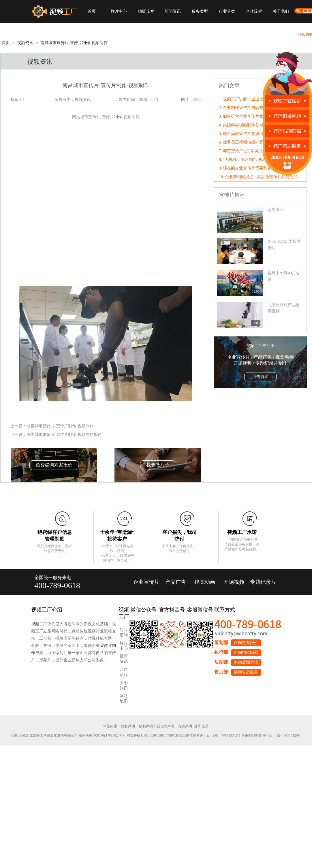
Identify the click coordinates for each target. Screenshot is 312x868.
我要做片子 (158, 465)
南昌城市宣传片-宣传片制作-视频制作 (74, 43)
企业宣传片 (146, 582)
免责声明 (185, 726)
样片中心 (119, 11)
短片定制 (124, 632)
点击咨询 (260, 377)
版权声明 (146, 726)
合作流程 (254, 11)
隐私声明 (128, 726)
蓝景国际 (276, 210)
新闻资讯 (173, 11)
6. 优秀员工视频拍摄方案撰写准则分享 (253, 142)
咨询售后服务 (246, 672)
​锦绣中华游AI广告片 (284, 276)
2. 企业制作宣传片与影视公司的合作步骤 (255, 108)
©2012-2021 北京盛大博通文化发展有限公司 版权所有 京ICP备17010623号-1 (68, 735)
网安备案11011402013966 (145, 735)
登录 (198, 726)
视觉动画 (205, 582)
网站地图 (124, 699)
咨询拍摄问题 (246, 653)
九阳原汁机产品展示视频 (284, 308)
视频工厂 (39, 624)
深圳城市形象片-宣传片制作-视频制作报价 (64, 435)
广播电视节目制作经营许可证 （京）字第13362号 (203, 735)
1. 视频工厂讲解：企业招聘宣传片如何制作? (258, 99)
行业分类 (227, 11)
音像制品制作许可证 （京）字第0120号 (271, 735)
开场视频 (234, 582)
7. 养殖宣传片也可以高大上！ (245, 151)
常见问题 (110, 726)
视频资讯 (25, 43)
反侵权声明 (166, 726)
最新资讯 (124, 659)
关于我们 (281, 11)
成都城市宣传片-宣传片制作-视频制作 (60, 426)
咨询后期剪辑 (246, 662)
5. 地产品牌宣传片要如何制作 (245, 134)
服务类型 (200, 11)
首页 (92, 11)
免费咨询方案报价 (54, 465)
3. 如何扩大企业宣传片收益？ (245, 116)
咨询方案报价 (246, 643)
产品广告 (176, 582)
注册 (205, 726)
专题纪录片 (263, 582)
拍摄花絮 (146, 11)
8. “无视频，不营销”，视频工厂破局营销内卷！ (261, 160)
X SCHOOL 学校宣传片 (284, 245)
